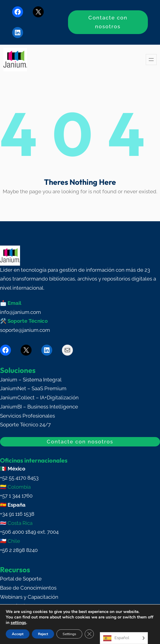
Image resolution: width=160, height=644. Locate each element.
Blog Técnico (15, 606)
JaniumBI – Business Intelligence (39, 407)
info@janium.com (20, 312)
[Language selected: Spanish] (124, 638)
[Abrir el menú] (151, 60)
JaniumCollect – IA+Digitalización (39, 398)
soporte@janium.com (25, 330)
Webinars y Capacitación (29, 597)
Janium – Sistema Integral (31, 380)
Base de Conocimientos (28, 588)
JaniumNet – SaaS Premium (33, 388)
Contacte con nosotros (108, 22)
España (17, 505)
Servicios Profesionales (27, 416)
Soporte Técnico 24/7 (25, 425)
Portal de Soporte (21, 579)
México (16, 469)
